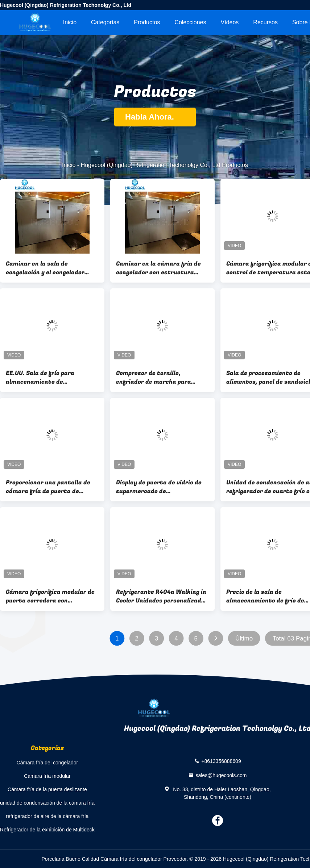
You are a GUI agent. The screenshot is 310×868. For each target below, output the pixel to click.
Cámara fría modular (47, 776)
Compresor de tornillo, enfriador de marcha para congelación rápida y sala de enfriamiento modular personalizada (157, 377)
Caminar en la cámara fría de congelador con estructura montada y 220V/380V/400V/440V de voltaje (158, 268)
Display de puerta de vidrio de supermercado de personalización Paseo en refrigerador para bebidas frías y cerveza (162, 487)
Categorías (105, 22)
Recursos (265, 22)
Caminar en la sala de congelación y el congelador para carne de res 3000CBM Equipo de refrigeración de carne (46, 268)
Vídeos (230, 22)
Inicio (70, 22)
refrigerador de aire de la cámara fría (47, 816)
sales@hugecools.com (221, 775)
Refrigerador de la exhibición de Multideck (47, 830)
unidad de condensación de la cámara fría (47, 803)
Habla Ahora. (155, 117)
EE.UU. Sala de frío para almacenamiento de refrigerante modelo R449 (44, 377)
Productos (147, 22)
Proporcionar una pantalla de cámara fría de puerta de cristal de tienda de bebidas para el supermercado (48, 487)
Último (244, 639)
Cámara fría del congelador (47, 763)
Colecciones (190, 22)
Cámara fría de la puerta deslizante (47, 789)
